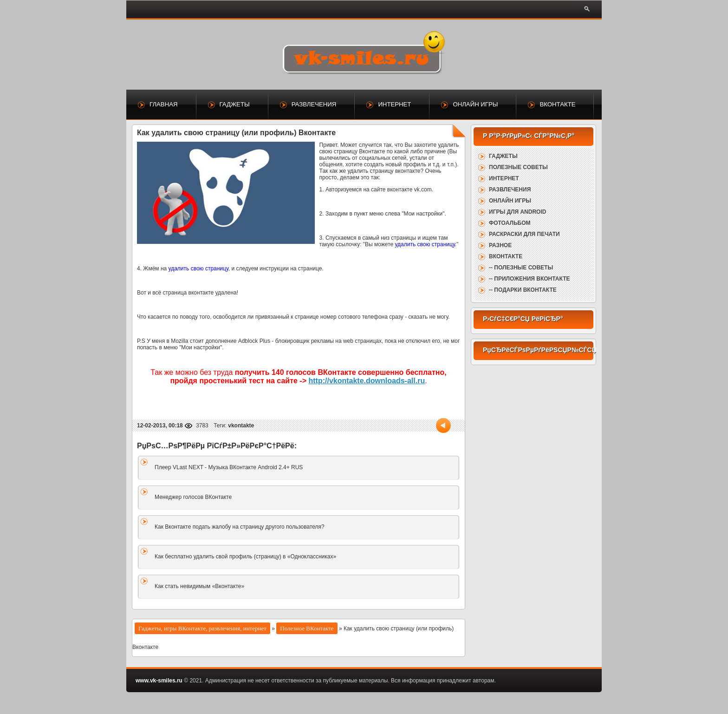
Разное (500, 245)
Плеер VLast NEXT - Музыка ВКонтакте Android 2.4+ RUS (229, 467)
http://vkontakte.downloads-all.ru (367, 381)
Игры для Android (517, 212)
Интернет (394, 104)
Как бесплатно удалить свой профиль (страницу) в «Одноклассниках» (245, 557)
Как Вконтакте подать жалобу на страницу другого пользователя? (240, 527)
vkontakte (241, 426)
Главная (164, 104)
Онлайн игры (475, 104)
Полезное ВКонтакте (307, 628)
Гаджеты (235, 104)
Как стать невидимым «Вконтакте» (199, 586)
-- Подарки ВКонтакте (523, 290)
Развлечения (314, 104)
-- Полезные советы (521, 268)
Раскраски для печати (524, 234)
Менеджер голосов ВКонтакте (193, 497)
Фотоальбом (510, 223)
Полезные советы (518, 167)
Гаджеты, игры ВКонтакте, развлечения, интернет (202, 628)
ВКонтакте (557, 104)
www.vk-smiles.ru (159, 681)
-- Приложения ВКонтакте (529, 279)
